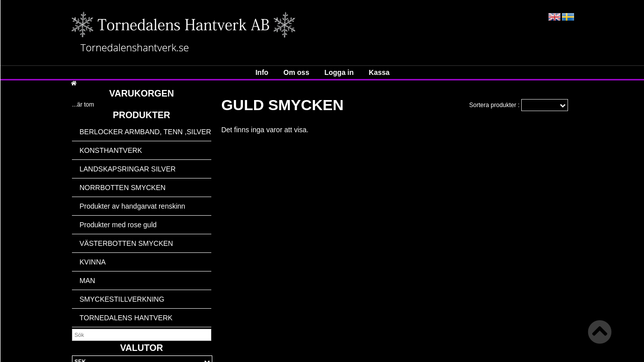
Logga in (339, 72)
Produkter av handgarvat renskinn (132, 206)
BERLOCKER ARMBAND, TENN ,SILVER (145, 132)
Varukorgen (142, 94)
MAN (87, 281)
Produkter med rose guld (118, 225)
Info (262, 72)
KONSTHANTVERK (111, 150)
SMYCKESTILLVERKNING (122, 299)
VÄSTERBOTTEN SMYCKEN (126, 243)
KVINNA (93, 262)
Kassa (379, 72)
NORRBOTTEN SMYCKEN (123, 188)
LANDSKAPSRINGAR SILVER (128, 169)
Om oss (296, 72)
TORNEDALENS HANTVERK (126, 318)
